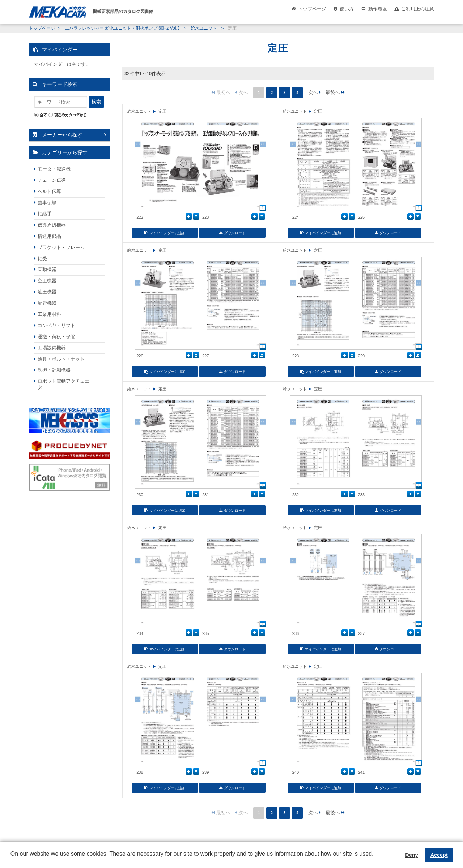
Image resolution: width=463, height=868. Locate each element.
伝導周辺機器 (52, 225)
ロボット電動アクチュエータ (66, 384)
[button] (12, 859)
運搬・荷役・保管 (56, 337)
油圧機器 (47, 292)
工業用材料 (49, 314)
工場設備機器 (52, 348)
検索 (96, 102)
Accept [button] (439, 855)
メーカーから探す (62, 135)
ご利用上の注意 (418, 9)
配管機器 (47, 303)
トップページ (312, 9)
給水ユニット (204, 28)
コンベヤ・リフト (56, 325)
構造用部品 (49, 236)
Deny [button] (411, 855)
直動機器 (47, 269)
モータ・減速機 (54, 169)
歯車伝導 (47, 203)
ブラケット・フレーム (61, 247)
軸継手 (45, 214)
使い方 (347, 9)
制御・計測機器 (54, 370)
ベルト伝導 (49, 191)
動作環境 (378, 9)
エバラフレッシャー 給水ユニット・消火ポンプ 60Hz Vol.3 (123, 28)
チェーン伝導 (52, 180)
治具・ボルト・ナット (61, 359)
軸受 (42, 259)
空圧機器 (47, 281)
